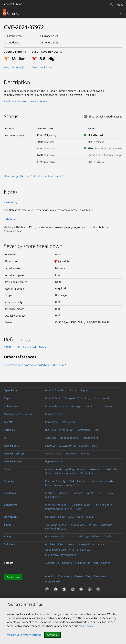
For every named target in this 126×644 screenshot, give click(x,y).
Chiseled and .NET (105, 505)
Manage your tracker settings (24, 635)
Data (53, 544)
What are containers (57, 505)
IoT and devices (81, 550)
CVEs (48, 485)
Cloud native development (61, 555)
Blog (89, 576)
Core (80, 517)
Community (83, 430)
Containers (10, 505)
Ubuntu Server (13, 461)
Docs (96, 398)
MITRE (8, 347)
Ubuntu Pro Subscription (59, 536)
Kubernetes (11, 406)
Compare (78, 493)
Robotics (9, 430)
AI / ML (8, 422)
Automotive (52, 563)
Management (90, 438)
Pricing (93, 525)
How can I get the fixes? (18, 176)
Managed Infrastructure (91, 544)
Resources (110, 406)
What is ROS (66, 430)
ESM (71, 481)
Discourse (106, 525)
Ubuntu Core (12, 446)
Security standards (102, 481)
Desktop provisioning (89, 536)
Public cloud (87, 473)
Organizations (53, 453)
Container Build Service (59, 509)
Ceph (7, 398)
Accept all (52, 635)
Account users (78, 525)
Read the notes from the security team (27, 101)
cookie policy (86, 626)
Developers (71, 453)
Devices (109, 536)
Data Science (68, 422)
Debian (43, 347)
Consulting (84, 398)
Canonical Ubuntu (13, 4)
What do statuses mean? (48, 176)
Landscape (10, 493)
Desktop (50, 517)
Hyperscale (52, 461)
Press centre (52, 581)
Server (62, 517)
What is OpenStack (56, 390)
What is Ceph (53, 398)
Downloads (11, 517)
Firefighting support (57, 528)
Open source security (57, 550)
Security (9, 481)
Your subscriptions (56, 525)
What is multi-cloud (66, 473)
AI (46, 544)
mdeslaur (10, 219)
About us (50, 576)
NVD (17, 347)
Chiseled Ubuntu (82, 505)
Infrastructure (66, 544)
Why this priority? (14, 67)
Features (50, 446)
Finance (106, 563)
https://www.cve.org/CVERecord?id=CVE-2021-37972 (35, 365)
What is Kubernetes (57, 406)
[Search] (111, 5)
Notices (59, 485)
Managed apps (54, 414)
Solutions (10, 544)
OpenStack (11, 390)
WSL (71, 517)
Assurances (73, 485)
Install (74, 390)
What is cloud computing (59, 469)
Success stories (67, 446)
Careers (79, 576)
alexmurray (11, 202)
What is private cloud (89, 469)
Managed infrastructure (18, 414)
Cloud (7, 469)
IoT (6, 438)
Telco (96, 563)
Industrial (67, 563)
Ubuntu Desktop (14, 453)
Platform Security (55, 481)
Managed (69, 398)
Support (85, 390)
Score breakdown (42, 67)
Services (84, 446)
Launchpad (30, 347)
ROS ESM (50, 430)
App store (51, 438)
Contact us (13, 577)
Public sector (82, 563)
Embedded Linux (69, 438)
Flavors (85, 453)
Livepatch (83, 481)
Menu (120, 5)
